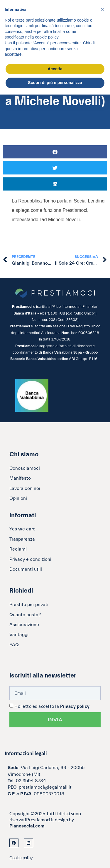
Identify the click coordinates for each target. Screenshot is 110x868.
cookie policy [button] (47, 37)
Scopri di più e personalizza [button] (55, 83)
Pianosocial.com (27, 826)
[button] (55, 152)
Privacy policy (75, 707)
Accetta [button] (55, 69)
